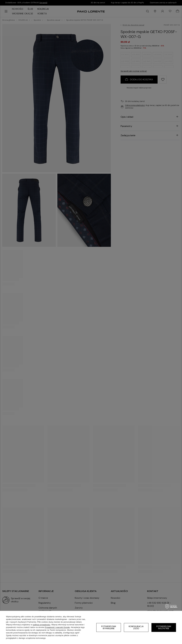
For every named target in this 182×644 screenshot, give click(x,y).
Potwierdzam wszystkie (164, 627)
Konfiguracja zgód (136, 627)
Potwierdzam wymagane (109, 627)
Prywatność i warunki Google (57, 627)
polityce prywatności (41, 625)
